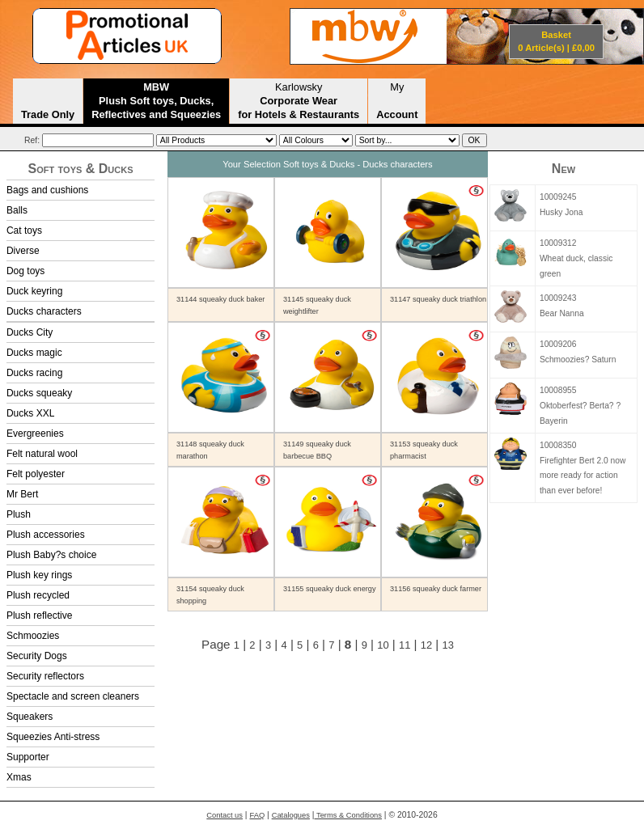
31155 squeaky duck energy (330, 589)
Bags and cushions (47, 190)
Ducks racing (34, 373)
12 (426, 645)
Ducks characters (44, 311)
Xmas (19, 777)
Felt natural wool (42, 454)
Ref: (32, 140)
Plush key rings (39, 575)
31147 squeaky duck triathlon (438, 299)
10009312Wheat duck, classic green (576, 258)
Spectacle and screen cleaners (73, 696)
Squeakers (30, 717)
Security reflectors (45, 676)
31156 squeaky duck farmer (436, 589)
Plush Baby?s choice (51, 555)
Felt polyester (36, 474)
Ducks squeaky (39, 393)
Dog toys (25, 271)
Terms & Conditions (348, 815)
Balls (17, 210)
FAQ (257, 815)
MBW (156, 101)
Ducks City (30, 332)
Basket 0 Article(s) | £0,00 (556, 41)
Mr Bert (22, 494)
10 (383, 645)
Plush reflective (39, 615)
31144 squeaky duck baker (220, 299)
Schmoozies (33, 636)
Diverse (23, 251)
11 (405, 645)
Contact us (225, 815)
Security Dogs (37, 656)
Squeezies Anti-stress (53, 737)
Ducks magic (34, 353)
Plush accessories (46, 535)
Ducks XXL (30, 413)
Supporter (28, 757)
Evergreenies (35, 434)
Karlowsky (299, 101)
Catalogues (291, 815)
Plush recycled (38, 595)
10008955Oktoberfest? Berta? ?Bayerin (580, 406)
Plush (19, 514)
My (397, 101)
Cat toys (24, 231)
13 (447, 645)
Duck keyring (34, 291)
